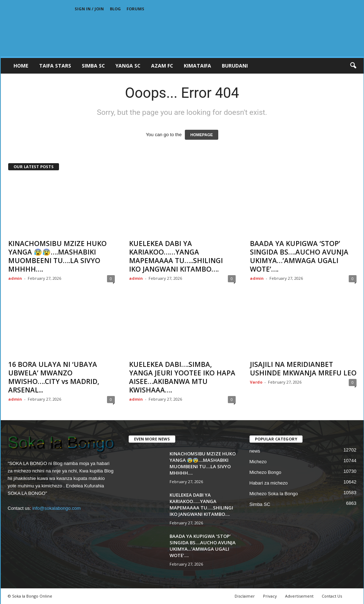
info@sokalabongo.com (57, 508)
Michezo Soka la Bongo (274, 494)
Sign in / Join (89, 9)
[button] (353, 66)
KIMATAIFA (197, 66)
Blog (115, 9)
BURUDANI (235, 66)
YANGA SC (128, 66)
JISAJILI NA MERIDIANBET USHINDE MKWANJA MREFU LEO (303, 369)
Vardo (256, 382)
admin (15, 278)
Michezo (258, 462)
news (255, 451)
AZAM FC (162, 66)
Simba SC (260, 504)
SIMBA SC (93, 66)
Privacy (270, 596)
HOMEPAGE (201, 135)
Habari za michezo (269, 483)
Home (21, 66)
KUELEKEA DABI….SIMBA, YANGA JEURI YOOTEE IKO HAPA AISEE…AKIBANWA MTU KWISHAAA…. (182, 377)
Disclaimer (245, 596)
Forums (135, 9)
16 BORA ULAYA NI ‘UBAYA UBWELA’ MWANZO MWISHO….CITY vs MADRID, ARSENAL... (54, 377)
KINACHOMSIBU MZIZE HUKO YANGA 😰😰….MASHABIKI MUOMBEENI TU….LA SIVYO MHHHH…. (57, 256)
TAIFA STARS (55, 66)
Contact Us (332, 596)
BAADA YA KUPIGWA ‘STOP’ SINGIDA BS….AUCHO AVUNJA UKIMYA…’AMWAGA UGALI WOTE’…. (299, 256)
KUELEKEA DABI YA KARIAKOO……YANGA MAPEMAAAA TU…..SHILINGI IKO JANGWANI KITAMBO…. (176, 256)
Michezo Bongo (266, 472)
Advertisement (299, 596)
